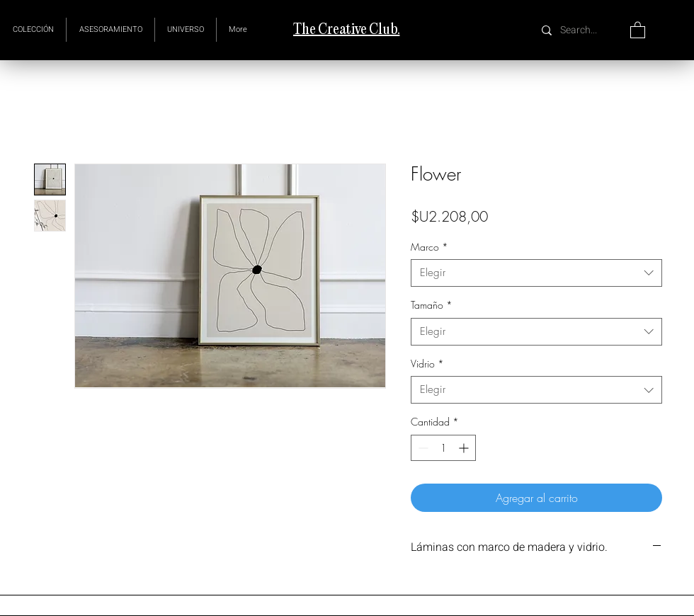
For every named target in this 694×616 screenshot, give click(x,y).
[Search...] (580, 30)
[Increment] (465, 448)
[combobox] (536, 273)
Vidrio (427, 364)
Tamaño (432, 305)
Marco (430, 247)
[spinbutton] (443, 448)
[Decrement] (422, 448)
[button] (186, 30)
